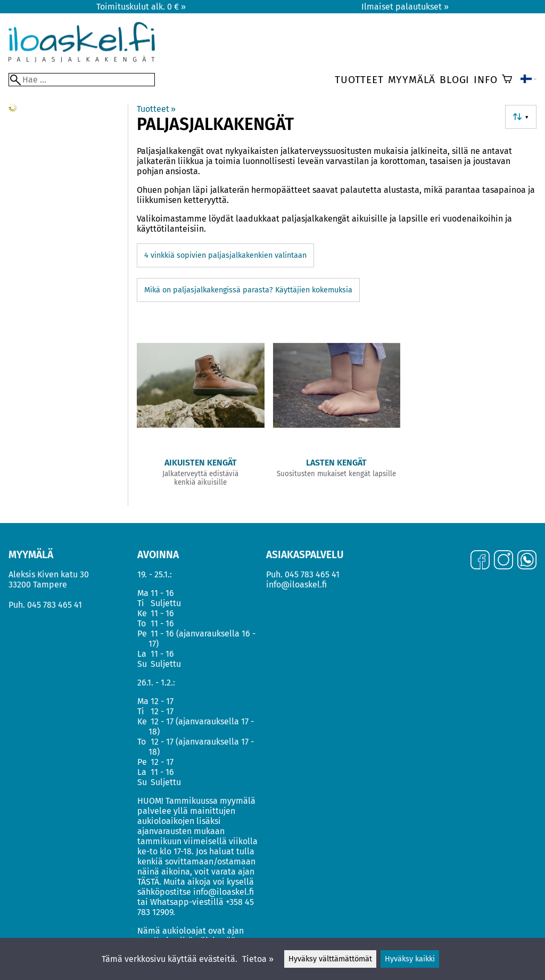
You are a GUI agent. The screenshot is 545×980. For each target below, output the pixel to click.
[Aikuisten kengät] (201, 409)
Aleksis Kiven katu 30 (49, 574)
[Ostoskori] (507, 80)
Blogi (455, 80)
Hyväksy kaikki (410, 959)
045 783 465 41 (55, 605)
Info (485, 80)
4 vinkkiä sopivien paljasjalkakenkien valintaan (225, 255)
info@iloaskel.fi (296, 585)
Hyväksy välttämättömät (330, 959)
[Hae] (82, 80)
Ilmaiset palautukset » (405, 7)
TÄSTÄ (148, 882)
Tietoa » (258, 959)
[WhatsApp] (527, 561)
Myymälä (412, 80)
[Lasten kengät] (337, 409)
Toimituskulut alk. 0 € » (141, 7)
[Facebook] (480, 561)
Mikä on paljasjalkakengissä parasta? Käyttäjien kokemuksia (248, 290)
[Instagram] (503, 561)
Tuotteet (359, 80)
